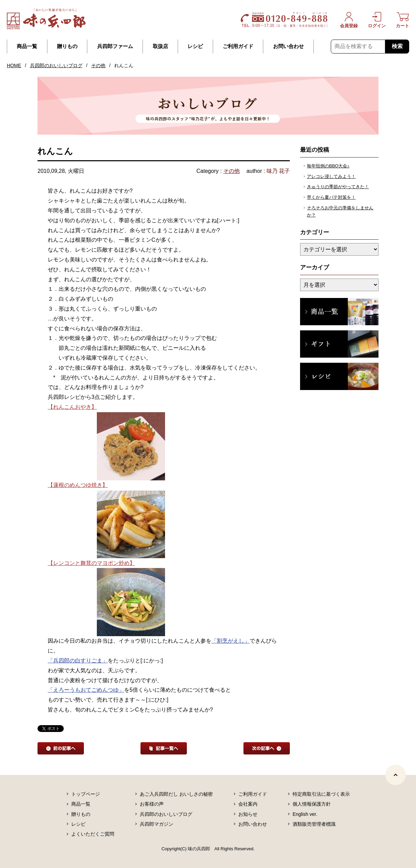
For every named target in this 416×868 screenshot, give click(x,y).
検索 (397, 46)
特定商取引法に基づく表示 (321, 794)
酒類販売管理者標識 (314, 824)
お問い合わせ (288, 46)
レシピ (195, 46)
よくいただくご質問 (93, 834)
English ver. (305, 814)
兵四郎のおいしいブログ (56, 65)
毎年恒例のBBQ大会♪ (328, 166)
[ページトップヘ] (396, 775)
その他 (98, 65)
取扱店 (160, 46)
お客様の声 (152, 804)
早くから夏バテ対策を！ (331, 197)
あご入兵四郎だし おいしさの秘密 (176, 794)
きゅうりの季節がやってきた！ (338, 187)
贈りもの (67, 46)
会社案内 (248, 804)
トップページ (86, 794)
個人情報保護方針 (312, 804)
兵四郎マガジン (157, 824)
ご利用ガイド (238, 46)
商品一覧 (27, 46)
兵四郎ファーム (115, 46)
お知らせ (248, 814)
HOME (14, 65)
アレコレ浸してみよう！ (331, 176)
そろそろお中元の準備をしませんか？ (340, 211)
